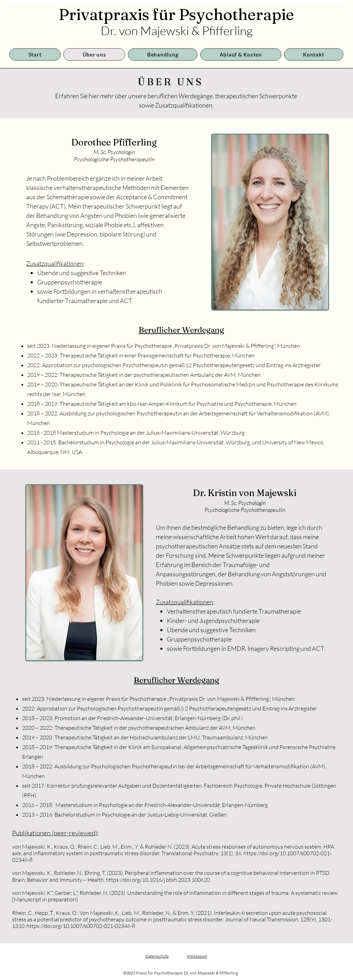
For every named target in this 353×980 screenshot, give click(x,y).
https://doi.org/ (261, 853)
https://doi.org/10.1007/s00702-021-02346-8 (81, 926)
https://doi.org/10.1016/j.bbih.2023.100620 (158, 880)
